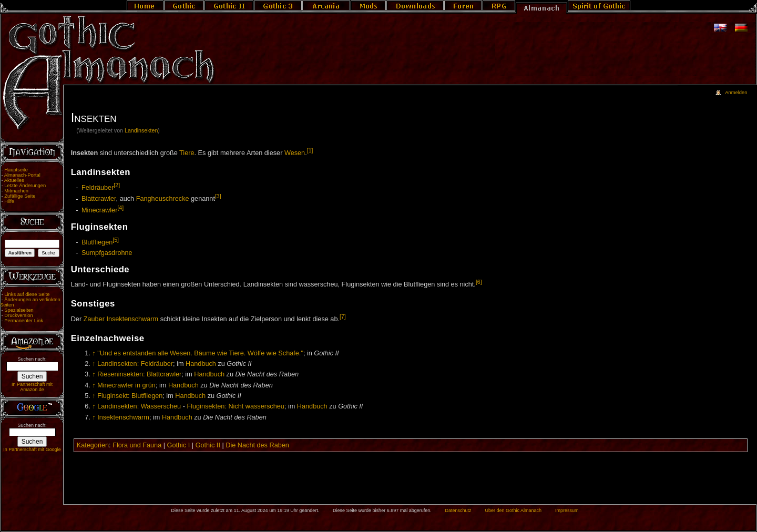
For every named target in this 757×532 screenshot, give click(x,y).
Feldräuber (98, 188)
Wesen (295, 153)
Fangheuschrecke (163, 199)
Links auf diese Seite (27, 294)
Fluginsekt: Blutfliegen (130, 396)
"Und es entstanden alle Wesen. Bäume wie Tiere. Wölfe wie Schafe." (200, 353)
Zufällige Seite (20, 196)
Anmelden (736, 93)
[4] (120, 208)
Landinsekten (141, 130)
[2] (117, 185)
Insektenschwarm (132, 319)
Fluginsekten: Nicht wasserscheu (235, 406)
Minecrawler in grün (126, 385)
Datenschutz (458, 510)
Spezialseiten (19, 310)
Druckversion (18, 315)
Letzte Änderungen (25, 186)
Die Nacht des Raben (257, 445)
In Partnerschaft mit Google (32, 449)
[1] (310, 150)
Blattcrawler (99, 199)
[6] (479, 282)
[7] (343, 316)
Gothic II (208, 445)
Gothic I (179, 445)
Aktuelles (14, 180)
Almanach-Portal (22, 175)
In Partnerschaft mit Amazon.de (32, 387)
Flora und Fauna (137, 445)
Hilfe (9, 201)
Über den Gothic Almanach (514, 510)
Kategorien (93, 445)
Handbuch (201, 364)
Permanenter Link (24, 321)
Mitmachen (16, 191)
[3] (218, 196)
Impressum (567, 510)
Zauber (94, 319)
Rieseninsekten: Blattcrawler (139, 374)
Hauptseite (16, 170)
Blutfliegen (97, 242)
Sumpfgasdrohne (107, 253)
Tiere (187, 153)
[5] (116, 240)
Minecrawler (99, 210)
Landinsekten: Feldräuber (135, 364)
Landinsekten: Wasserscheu (139, 406)
